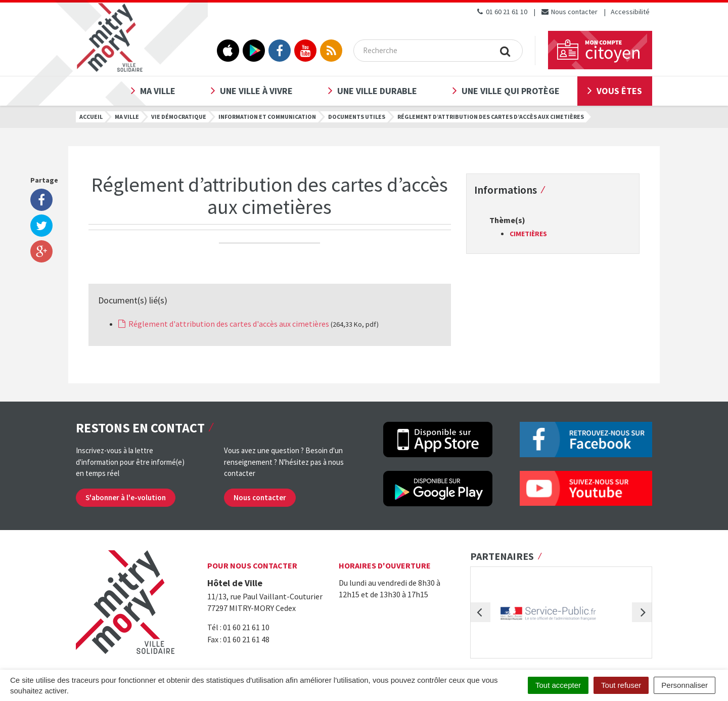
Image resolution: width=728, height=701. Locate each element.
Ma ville (158, 91)
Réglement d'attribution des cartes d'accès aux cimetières (224, 324)
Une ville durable (377, 91)
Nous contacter (569, 12)
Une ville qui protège (511, 91)
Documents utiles (357, 117)
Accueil (91, 117)
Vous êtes (619, 91)
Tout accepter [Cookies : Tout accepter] (558, 685)
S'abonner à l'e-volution (126, 497)
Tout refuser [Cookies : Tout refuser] (621, 685)
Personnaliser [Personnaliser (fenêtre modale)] (685, 685)
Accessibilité (630, 12)
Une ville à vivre (256, 91)
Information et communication (267, 117)
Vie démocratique (179, 117)
